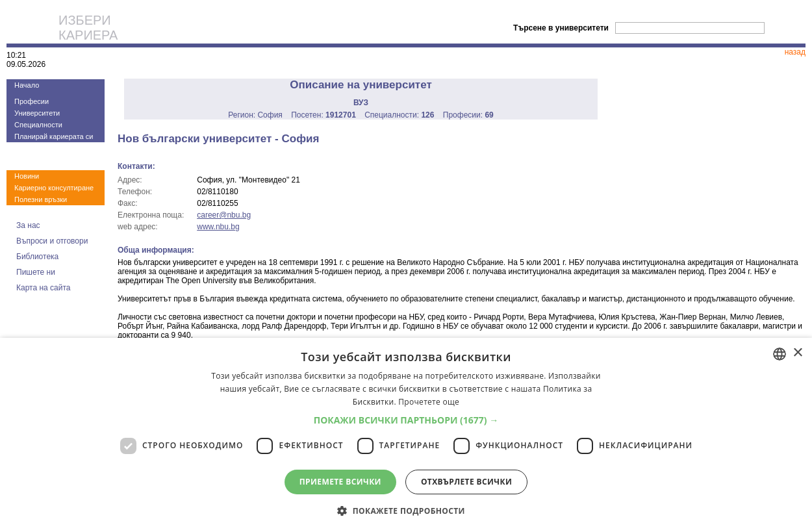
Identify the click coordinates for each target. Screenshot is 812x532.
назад (795, 52)
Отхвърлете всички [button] (466, 482)
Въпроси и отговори (52, 241)
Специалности (38, 125)
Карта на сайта (44, 288)
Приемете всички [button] (340, 482)
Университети (37, 113)
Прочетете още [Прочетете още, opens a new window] (429, 402)
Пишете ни (36, 272)
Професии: (468, 115)
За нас (28, 225)
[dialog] (406, 435)
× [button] (797, 353)
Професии (32, 101)
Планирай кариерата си (54, 136)
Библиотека (37, 257)
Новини (27, 176)
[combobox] (780, 354)
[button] (406, 420)
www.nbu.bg (218, 227)
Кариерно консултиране (54, 188)
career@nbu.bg (224, 215)
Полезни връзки (41, 199)
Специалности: (399, 115)
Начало (27, 85)
